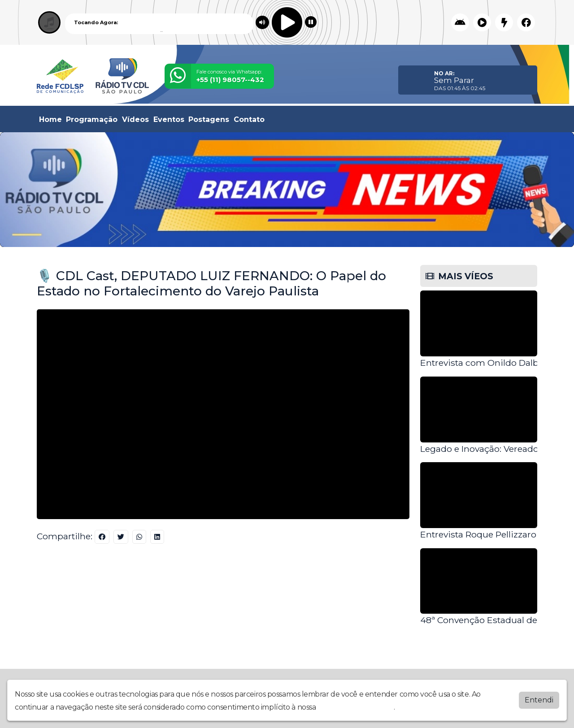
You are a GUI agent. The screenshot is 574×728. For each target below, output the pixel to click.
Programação (92, 119)
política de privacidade (356, 707)
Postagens (209, 119)
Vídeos (135, 119)
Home (50, 119)
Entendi (539, 700)
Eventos (169, 119)
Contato (249, 119)
